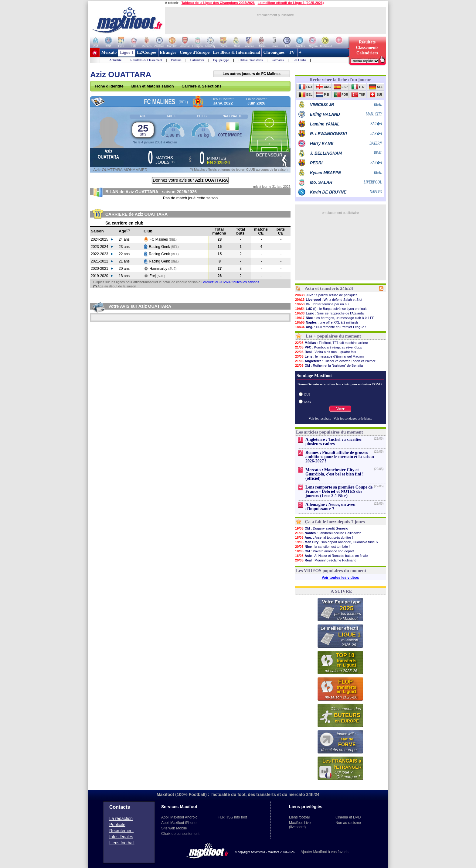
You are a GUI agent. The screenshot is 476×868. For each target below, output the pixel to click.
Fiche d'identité (109, 86)
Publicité (117, 825)
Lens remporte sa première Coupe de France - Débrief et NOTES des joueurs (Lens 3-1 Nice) (339, 491)
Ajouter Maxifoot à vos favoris (324, 852)
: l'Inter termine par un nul (322, 304)
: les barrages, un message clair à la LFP (335, 318)
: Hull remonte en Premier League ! (330, 327)
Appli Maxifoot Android (179, 817)
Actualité (115, 60)
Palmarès (277, 60)
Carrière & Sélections (202, 86)
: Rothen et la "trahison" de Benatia (329, 365)
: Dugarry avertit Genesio (321, 528)
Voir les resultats (320, 418)
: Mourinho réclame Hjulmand (326, 560)
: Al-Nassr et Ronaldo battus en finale (331, 556)
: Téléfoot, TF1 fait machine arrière (331, 343)
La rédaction (121, 818)
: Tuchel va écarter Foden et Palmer (335, 361)
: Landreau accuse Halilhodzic (328, 533)
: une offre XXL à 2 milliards (327, 322)
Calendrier (197, 60)
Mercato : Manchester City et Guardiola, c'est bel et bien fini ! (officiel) (335, 474)
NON (308, 402)
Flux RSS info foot (232, 817)
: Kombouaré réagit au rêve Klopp (328, 347)
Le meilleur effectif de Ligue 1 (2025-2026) (291, 3)
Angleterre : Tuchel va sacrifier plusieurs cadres (334, 442)
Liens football (122, 843)
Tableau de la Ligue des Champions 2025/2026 (218, 3)
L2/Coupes (147, 52)
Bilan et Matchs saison (152, 86)
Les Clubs (299, 60)
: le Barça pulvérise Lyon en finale (331, 309)
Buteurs (176, 60)
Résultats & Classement (146, 60)
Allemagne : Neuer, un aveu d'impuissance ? (330, 507)
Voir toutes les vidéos (340, 578)
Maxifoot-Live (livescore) (300, 825)
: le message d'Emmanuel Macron (329, 356)
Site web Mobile (174, 828)
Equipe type (221, 60)
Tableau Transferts (250, 60)
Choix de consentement (180, 834)
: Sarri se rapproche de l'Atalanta (329, 313)
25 (143, 130)
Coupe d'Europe (195, 52)
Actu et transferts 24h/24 (329, 288)
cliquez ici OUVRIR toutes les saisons (231, 282)
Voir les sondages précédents (353, 418)
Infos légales (121, 837)
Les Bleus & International (236, 52)
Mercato (109, 52)
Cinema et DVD (348, 817)
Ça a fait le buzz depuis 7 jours (335, 522)
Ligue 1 (127, 52)
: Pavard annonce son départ (324, 551)
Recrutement (121, 831)
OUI (307, 394)
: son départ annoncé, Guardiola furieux (337, 542)
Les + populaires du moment (333, 336)
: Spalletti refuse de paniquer (326, 295)
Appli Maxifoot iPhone (179, 823)
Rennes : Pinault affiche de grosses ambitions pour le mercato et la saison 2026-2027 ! (340, 457)
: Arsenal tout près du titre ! (324, 537)
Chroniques (274, 52)
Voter (340, 409)
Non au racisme (348, 823)
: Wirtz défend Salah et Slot (328, 300)
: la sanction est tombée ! (322, 547)
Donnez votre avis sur (190, 180)
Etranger (168, 52)
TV (292, 52)
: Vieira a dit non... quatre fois (325, 352)
